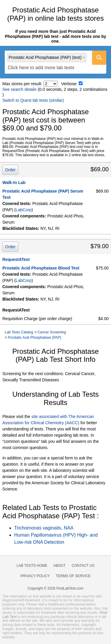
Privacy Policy (35, 576)
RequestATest (16, 259)
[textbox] (41, 68)
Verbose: (69, 84)
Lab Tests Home (32, 566)
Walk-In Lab (14, 183)
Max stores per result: (22, 84)
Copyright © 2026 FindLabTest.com (55, 588)
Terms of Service (73, 576)
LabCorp (24, 210)
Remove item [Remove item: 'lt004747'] (84, 57)
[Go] (99, 58)
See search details (19, 89)
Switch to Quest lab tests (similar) (33, 100)
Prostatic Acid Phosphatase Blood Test (41, 268)
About (59, 566)
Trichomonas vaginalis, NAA (44, 528)
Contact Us (83, 566)
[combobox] (55, 62)
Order (10, 170)
